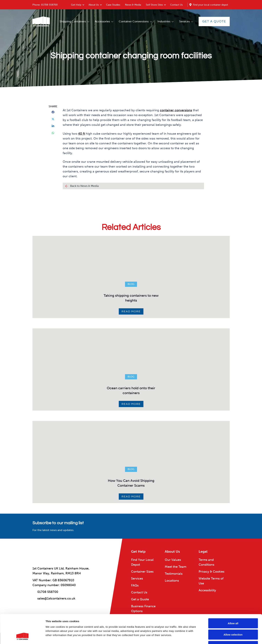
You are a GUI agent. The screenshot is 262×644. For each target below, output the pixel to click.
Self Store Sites (154, 5)
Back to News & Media (84, 186)
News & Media (133, 5)
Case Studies (113, 5)
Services (184, 21)
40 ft (82, 134)
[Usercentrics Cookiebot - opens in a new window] (22, 637)
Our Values (173, 560)
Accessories (102, 21)
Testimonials (174, 574)
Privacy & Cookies (211, 572)
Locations (172, 581)
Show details (182, 637)
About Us (94, 5)
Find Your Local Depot (142, 562)
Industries (164, 21)
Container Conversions (134, 21)
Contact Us (176, 5)
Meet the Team (176, 567)
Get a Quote (214, 21)
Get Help (76, 5)
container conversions (176, 110)
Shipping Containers (73, 21)
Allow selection (233, 610)
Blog (131, 284)
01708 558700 (49, 5)
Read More (131, 311)
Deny (233, 621)
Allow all (233, 599)
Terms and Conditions (206, 562)
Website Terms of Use (211, 581)
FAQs (135, 585)
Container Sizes (142, 572)
